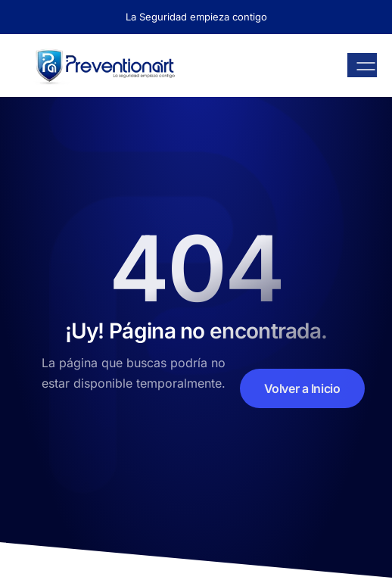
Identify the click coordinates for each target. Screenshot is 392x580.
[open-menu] (362, 65)
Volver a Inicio (302, 388)
